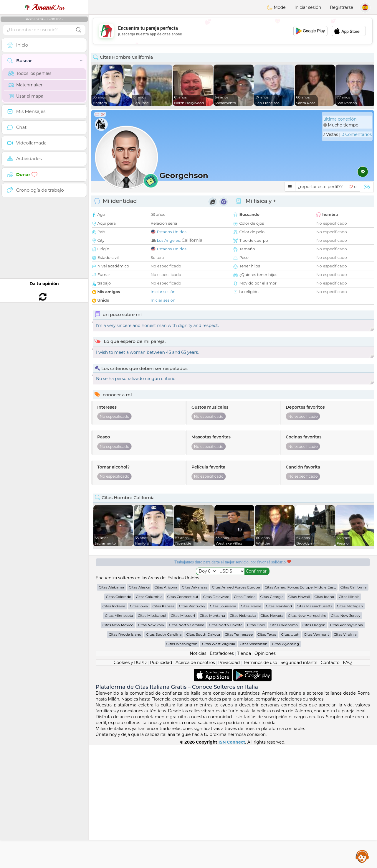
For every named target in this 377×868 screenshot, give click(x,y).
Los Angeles (168, 240)
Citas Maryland (279, 606)
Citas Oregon (314, 625)
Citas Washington (182, 644)
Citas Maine (251, 606)
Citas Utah (290, 634)
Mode (276, 7)
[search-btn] (79, 30)
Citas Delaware (216, 597)
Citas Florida (245, 597)
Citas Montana (212, 615)
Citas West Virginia (219, 644)
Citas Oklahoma (284, 625)
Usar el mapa (26, 96)
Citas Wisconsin (254, 644)
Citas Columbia (149, 597)
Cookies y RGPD (130, 662)
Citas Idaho (324, 597)
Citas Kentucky (192, 606)
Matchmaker (25, 85)
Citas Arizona (166, 587)
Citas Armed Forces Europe (236, 587)
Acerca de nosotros (195, 662)
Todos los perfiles (30, 73)
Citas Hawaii (299, 597)
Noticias (198, 653)
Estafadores (222, 653)
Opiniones (265, 653)
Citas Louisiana (223, 606)
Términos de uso (260, 662)
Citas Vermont (316, 634)
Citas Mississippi (152, 615)
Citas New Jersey (346, 615)
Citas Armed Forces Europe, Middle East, (300, 587)
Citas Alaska (139, 587)
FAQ (347, 662)
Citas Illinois (349, 597)
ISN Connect (232, 742)
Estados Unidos (172, 232)
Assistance (362, 856)
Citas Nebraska (243, 615)
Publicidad (161, 662)
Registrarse (342, 7)
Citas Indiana (114, 606)
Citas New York (151, 625)
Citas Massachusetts (314, 606)
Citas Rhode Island (125, 634)
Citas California (354, 587)
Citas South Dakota (203, 634)
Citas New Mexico (118, 625)
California (192, 240)
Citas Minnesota (119, 615)
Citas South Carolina (164, 634)
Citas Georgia (272, 597)
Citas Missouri (183, 615)
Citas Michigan (350, 606)
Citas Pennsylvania (347, 625)
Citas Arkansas (195, 587)
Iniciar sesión (308, 7)
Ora (44, 7)
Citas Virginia (345, 634)
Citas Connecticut (183, 597)
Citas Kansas (163, 606)
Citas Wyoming (286, 644)
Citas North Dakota (226, 625)
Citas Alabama (111, 587)
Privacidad (229, 662)
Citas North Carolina (187, 625)
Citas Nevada (272, 615)
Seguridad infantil (299, 662)
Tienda (244, 653)
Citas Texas (267, 634)
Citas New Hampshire (307, 615)
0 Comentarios (357, 134)
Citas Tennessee (239, 634)
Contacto (330, 662)
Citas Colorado (119, 597)
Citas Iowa (139, 606)
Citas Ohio (256, 625)
